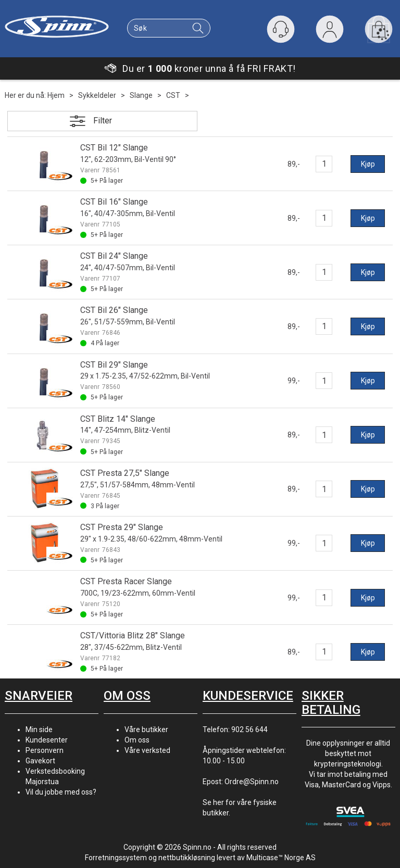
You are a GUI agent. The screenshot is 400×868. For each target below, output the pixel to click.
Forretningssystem (116, 858)
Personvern (45, 750)
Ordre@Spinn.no (252, 782)
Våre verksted (147, 750)
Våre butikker (146, 729)
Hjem (56, 95)
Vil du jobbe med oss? (61, 792)
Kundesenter (47, 740)
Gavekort (40, 761)
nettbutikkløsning (187, 858)
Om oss (137, 740)
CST (173, 95)
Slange (141, 95)
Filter (103, 121)
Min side (39, 729)
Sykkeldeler (97, 95)
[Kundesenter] (281, 29)
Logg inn (330, 32)
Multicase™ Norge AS (281, 858)
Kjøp (368, 164)
